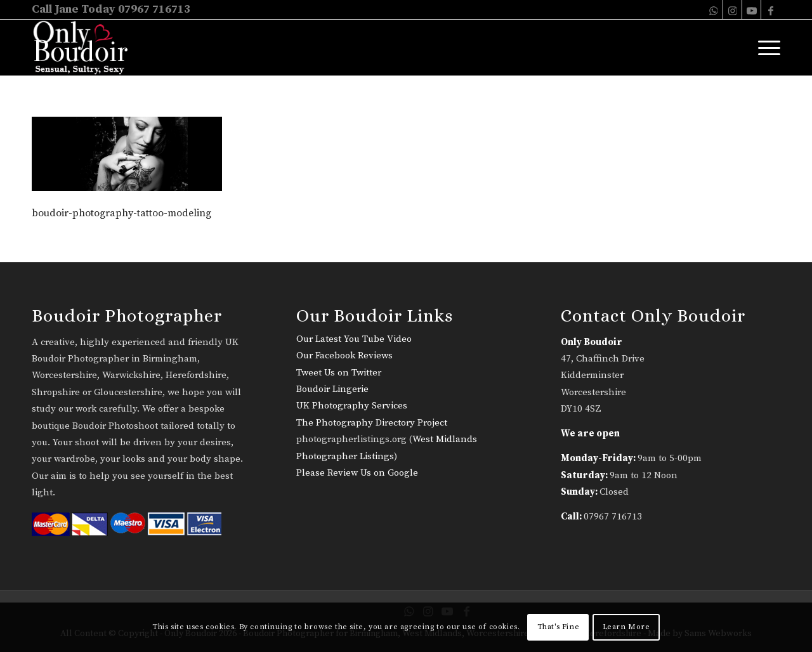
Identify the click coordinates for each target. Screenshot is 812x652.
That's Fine (559, 627)
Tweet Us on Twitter (339, 373)
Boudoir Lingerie (332, 389)
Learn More (626, 627)
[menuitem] (765, 48)
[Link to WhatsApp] (713, 10)
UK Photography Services (352, 406)
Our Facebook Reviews (344, 355)
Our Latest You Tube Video (354, 339)
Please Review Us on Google (357, 473)
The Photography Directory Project (372, 423)
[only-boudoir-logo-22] (86, 48)
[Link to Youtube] (751, 10)
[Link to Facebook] (771, 10)
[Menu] (765, 48)
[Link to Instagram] (732, 10)
